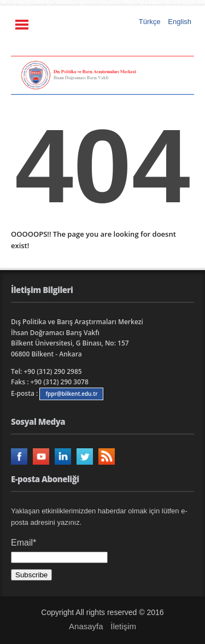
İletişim (123, 626)
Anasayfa (86, 626)
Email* (59, 551)
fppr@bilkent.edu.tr (71, 394)
